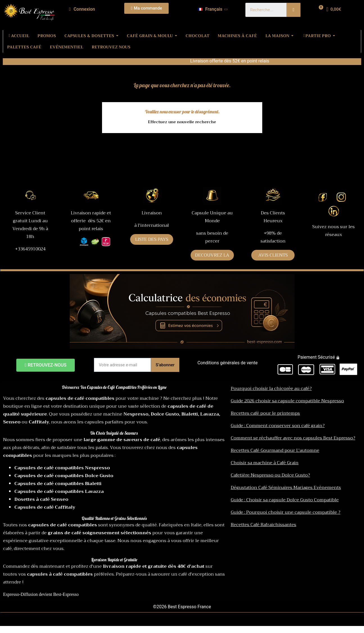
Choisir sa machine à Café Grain (265, 463)
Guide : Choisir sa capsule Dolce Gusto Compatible (285, 500)
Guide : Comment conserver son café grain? (278, 426)
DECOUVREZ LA (212, 255)
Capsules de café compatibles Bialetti (58, 484)
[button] (147, 8)
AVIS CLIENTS (273, 255)
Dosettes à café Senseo (41, 499)
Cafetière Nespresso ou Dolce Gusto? (270, 475)
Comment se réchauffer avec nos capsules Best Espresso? (293, 438)
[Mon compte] (82, 9)
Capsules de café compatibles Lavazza (59, 491)
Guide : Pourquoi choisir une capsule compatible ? (286, 512)
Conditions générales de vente (227, 363)
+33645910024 (30, 249)
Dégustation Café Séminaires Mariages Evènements (286, 488)
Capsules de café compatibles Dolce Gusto (64, 476)
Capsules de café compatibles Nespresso (62, 468)
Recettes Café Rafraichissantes (264, 525)
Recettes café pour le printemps (265, 413)
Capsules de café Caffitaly (45, 507)
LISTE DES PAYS (152, 239)
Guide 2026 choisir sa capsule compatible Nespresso (287, 401)
